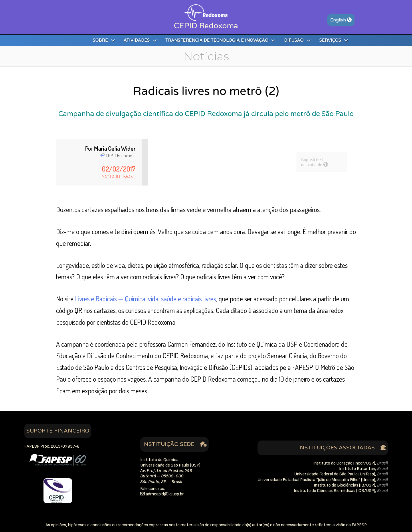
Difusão (297, 40)
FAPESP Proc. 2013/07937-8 (52, 446)
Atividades (140, 40)
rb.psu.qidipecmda (165, 494)
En (341, 20)
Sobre (104, 40)
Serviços (334, 40)
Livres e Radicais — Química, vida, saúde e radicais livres (145, 299)
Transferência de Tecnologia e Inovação (220, 40)
